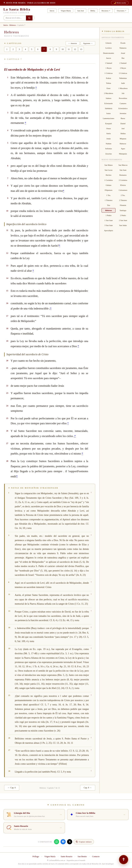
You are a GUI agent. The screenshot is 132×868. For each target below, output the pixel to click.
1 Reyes (109, 68)
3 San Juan (109, 225)
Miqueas (123, 139)
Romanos (123, 175)
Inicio (52, 11)
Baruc (123, 118)
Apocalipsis (109, 230)
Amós (108, 133)
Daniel (123, 123)
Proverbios (123, 98)
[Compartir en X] (70, 842)
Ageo (123, 149)
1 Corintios (109, 180)
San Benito (82, 856)
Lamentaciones (109, 118)
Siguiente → (88, 43)
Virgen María (66, 11)
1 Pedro (109, 215)
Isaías (109, 113)
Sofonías (109, 149)
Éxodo (123, 43)
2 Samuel (123, 63)
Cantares (123, 103)
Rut (123, 58)
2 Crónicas (123, 73)
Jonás (108, 139)
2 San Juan (123, 220)
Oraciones (121, 11)
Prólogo (36, 856)
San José (81, 11)
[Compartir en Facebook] (63, 842)
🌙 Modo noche (120, 3)
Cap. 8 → (88, 788)
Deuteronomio (109, 53)
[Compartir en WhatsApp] (57, 842)
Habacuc (123, 144)
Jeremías (123, 113)
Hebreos (13, 25)
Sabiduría (108, 108)
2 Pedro (123, 215)
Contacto (96, 856)
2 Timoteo (123, 200)
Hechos (109, 175)
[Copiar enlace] (84, 842)
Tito (109, 205)
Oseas (108, 128)
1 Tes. (109, 195)
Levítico (109, 48)
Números (123, 48)
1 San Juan (109, 220)
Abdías (123, 133)
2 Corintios (123, 180)
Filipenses (109, 190)
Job (123, 93)
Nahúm (108, 144)
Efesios (123, 185)
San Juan (123, 170)
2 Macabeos (109, 93)
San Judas (123, 225)
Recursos (105, 11)
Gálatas (109, 185)
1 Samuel (109, 63)
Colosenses (123, 190)
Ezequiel (108, 123)
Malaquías (123, 154)
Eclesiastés (108, 103)
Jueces (109, 58)
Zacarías (109, 154)
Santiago (123, 210)
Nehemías (123, 78)
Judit (123, 83)
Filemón (123, 205)
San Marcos (123, 165)
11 (69, 49)
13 (81, 49)
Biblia (93, 11)
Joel (123, 128)
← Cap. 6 (12, 788)
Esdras (109, 78)
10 (63, 49)
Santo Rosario (67, 856)
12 (75, 49)
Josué (123, 53)
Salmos (108, 98)
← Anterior (73, 43)
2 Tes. (123, 195)
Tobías (109, 83)
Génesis (109, 43)
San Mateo (109, 165)
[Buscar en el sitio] (29, 18)
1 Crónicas (109, 73)
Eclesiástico (123, 108)
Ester (109, 88)
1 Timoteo (109, 200)
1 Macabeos (123, 88)
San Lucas (109, 170)
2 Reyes (123, 68)
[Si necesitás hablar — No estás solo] (124, 860)
